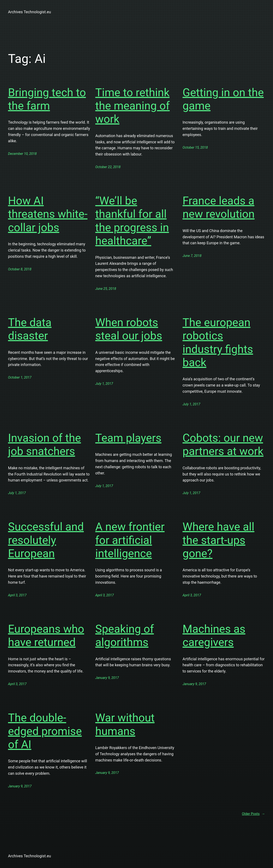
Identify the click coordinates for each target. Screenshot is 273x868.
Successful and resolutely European (46, 540)
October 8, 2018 (20, 269)
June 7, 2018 (192, 256)
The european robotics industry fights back (218, 342)
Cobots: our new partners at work (223, 445)
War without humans (125, 724)
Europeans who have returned (46, 636)
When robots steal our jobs (129, 329)
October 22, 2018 (108, 167)
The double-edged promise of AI (45, 731)
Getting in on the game (223, 99)
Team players (128, 438)
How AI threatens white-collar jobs (48, 214)
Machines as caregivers (214, 636)
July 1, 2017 (104, 384)
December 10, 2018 (22, 154)
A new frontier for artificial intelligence (130, 540)
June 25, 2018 (106, 289)
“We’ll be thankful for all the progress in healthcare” (132, 221)
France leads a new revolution (219, 207)
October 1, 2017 (20, 377)
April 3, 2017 (17, 595)
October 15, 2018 (195, 147)
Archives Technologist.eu (30, 12)
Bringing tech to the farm (47, 99)
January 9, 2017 (107, 678)
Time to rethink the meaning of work (133, 106)
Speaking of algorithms (125, 636)
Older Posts (254, 814)
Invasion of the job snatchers (45, 445)
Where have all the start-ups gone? (219, 540)
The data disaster (30, 329)
